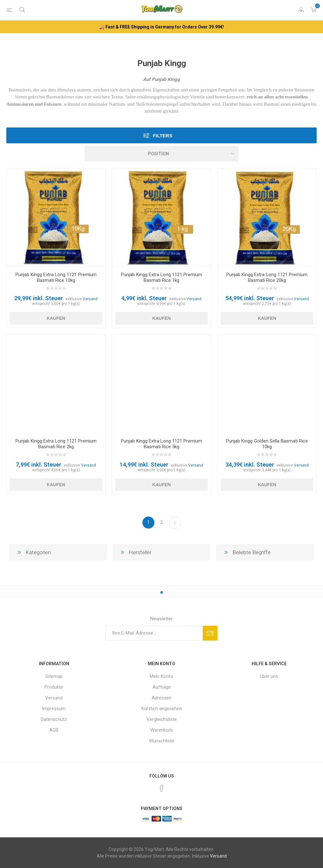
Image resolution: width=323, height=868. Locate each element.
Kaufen (56, 318)
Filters (162, 136)
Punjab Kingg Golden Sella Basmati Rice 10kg (267, 444)
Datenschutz (54, 719)
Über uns (269, 676)
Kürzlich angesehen (162, 709)
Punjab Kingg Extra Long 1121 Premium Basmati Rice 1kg (161, 277)
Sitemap (54, 676)
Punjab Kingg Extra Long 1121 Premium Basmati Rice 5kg (161, 444)
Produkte (54, 687)
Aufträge (162, 687)
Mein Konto (161, 676)
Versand (90, 299)
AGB (54, 730)
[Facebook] (162, 788)
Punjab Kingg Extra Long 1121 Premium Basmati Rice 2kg (56, 444)
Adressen (161, 698)
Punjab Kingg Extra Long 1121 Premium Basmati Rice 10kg (56, 277)
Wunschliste (162, 741)
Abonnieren (210, 633)
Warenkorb (161, 730)
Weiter (175, 523)
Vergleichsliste (162, 719)
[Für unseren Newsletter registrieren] (154, 633)
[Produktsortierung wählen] (162, 154)
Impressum (54, 709)
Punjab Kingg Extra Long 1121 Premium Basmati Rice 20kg (267, 277)
